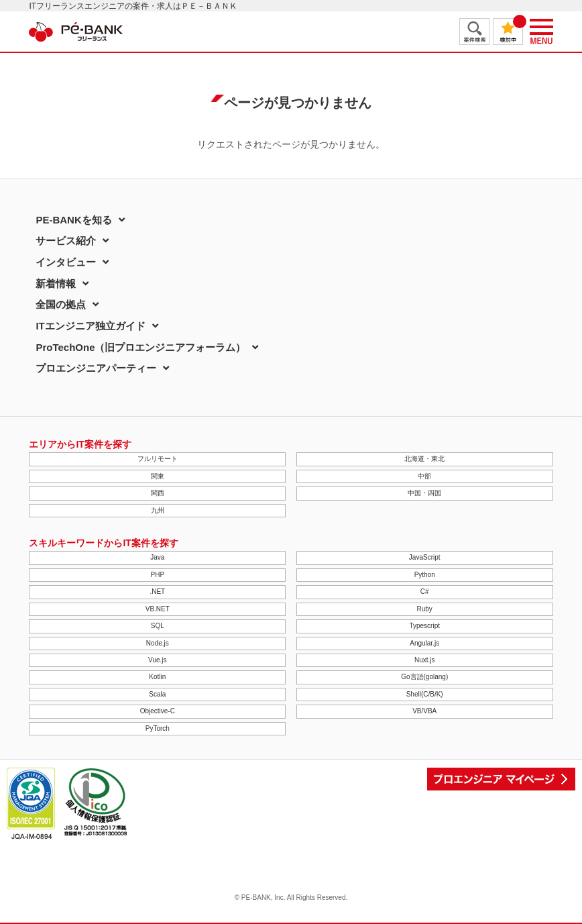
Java (157, 557)
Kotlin (157, 677)
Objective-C (158, 711)
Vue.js (157, 660)
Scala (157, 694)
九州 (158, 510)
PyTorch (158, 728)
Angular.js (424, 643)
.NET (157, 592)
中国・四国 (424, 493)
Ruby (425, 609)
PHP (158, 575)
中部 (424, 476)
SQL (158, 626)
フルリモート (158, 459)
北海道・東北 (424, 459)
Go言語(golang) (424, 677)
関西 (158, 493)
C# (425, 592)
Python (425, 575)
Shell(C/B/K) (425, 694)
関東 (158, 476)
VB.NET (158, 609)
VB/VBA (424, 711)
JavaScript (425, 557)
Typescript (424, 626)
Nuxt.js (425, 660)
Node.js (158, 643)
